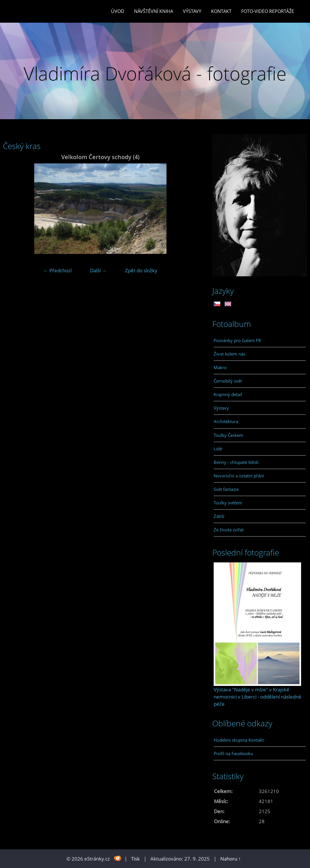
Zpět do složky (141, 270)
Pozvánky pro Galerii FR (237, 340)
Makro (220, 367)
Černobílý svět (228, 381)
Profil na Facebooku (233, 753)
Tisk (135, 859)
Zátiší (219, 516)
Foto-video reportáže (268, 11)
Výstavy (192, 11)
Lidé (218, 449)
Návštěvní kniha (154, 11)
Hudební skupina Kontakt (239, 740)
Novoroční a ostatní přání (239, 476)
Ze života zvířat (229, 530)
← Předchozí (58, 270)
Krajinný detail (228, 394)
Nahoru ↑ (231, 859)
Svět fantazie (226, 489)
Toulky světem (228, 503)
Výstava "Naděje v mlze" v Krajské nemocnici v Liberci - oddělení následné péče (258, 697)
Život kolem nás (229, 354)
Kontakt (221, 11)
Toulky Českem (228, 435)
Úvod (118, 11)
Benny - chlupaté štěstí (236, 462)
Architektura (226, 421)
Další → (98, 270)
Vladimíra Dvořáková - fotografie (155, 73)
